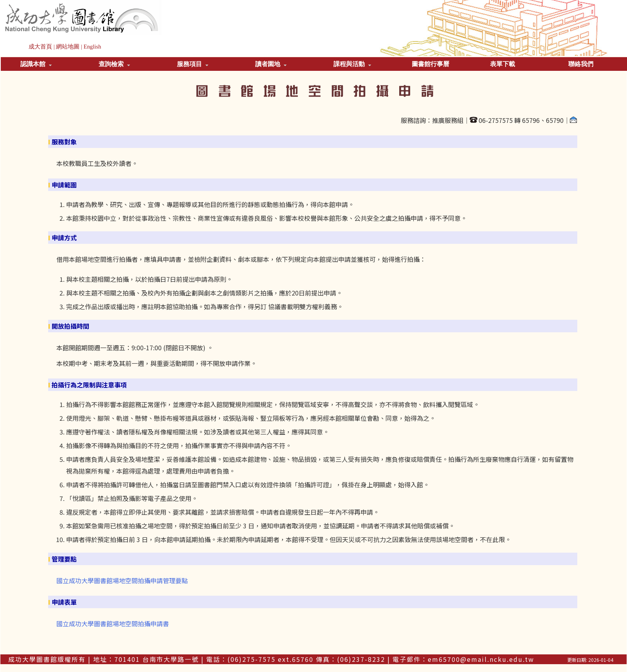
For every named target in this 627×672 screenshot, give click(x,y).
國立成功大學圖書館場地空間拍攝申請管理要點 (122, 580)
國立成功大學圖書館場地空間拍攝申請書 (113, 623)
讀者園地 (271, 64)
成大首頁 (40, 47)
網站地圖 (68, 47)
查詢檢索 (114, 64)
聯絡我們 (581, 64)
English (93, 47)
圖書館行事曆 (431, 64)
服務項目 (193, 64)
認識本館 (36, 64)
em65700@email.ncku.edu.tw (481, 659)
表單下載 (503, 64)
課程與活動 (352, 64)
